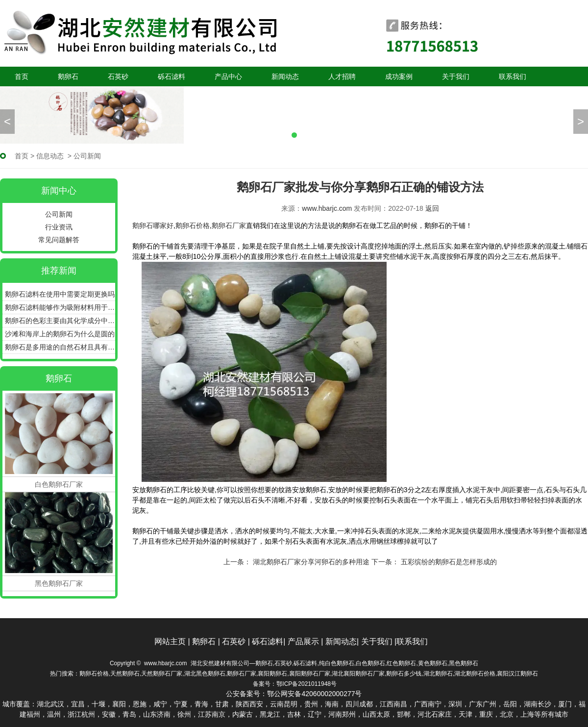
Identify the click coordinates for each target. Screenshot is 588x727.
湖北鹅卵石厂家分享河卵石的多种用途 (310, 562)
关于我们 (456, 76)
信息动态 (50, 156)
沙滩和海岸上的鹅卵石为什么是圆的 (60, 334)
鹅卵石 (68, 76)
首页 (22, 76)
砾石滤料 (171, 76)
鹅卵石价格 (193, 226)
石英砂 (118, 76)
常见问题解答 (59, 240)
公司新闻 (59, 214)
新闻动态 (285, 76)
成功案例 (399, 76)
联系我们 (513, 76)
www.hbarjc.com (327, 208)
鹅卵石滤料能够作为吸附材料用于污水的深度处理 (60, 307)
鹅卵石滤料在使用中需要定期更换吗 (60, 294)
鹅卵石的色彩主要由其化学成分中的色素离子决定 (60, 321)
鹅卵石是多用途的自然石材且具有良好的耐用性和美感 (60, 347)
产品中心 (228, 76)
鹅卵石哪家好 (153, 226)
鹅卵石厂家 (229, 226)
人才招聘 (342, 76)
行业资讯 (59, 227)
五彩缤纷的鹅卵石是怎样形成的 (448, 562)
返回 (432, 208)
